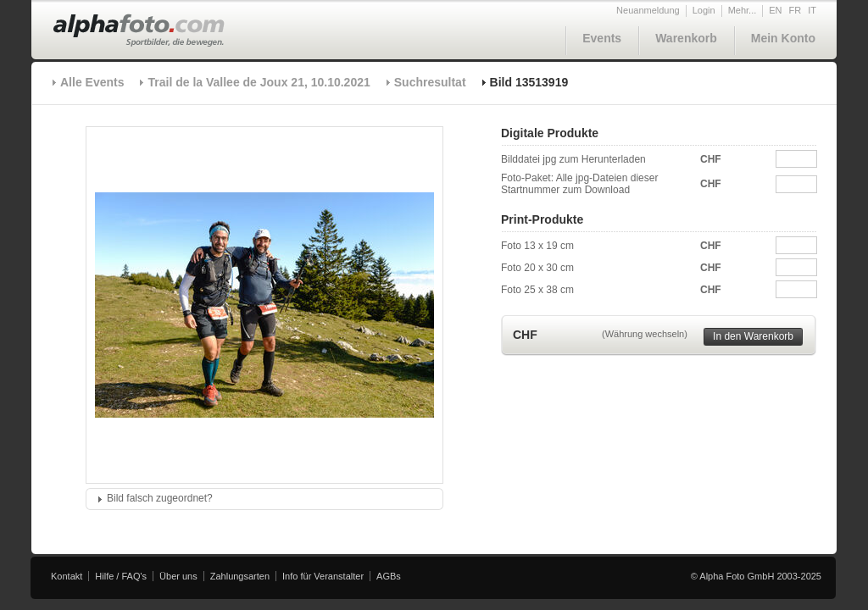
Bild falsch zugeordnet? (160, 498)
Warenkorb (686, 38)
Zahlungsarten (240, 576)
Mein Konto (783, 38)
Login (704, 10)
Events (602, 38)
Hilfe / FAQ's (121, 576)
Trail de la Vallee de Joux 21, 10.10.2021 (259, 82)
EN (775, 10)
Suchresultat (430, 82)
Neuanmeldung (648, 10)
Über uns (178, 576)
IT (812, 10)
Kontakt (67, 576)
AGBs (389, 576)
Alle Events (92, 82)
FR (796, 10)
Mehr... (743, 10)
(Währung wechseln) (645, 334)
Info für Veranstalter (323, 576)
